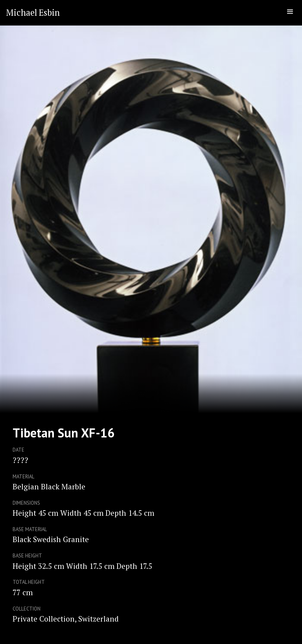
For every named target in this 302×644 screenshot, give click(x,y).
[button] (290, 12)
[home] (33, 13)
